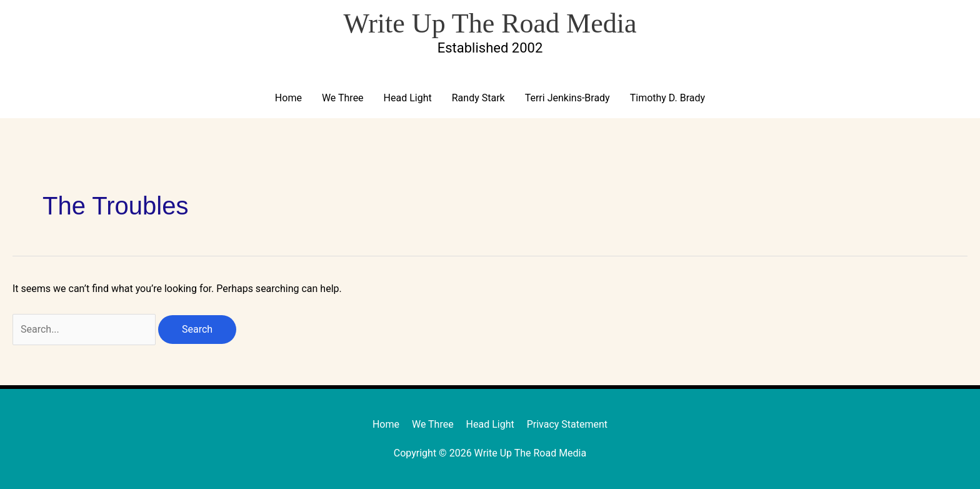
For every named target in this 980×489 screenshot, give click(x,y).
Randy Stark (478, 98)
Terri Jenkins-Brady (567, 98)
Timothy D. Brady (667, 98)
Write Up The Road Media (490, 23)
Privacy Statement (567, 424)
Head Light (408, 98)
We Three (343, 98)
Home (288, 98)
